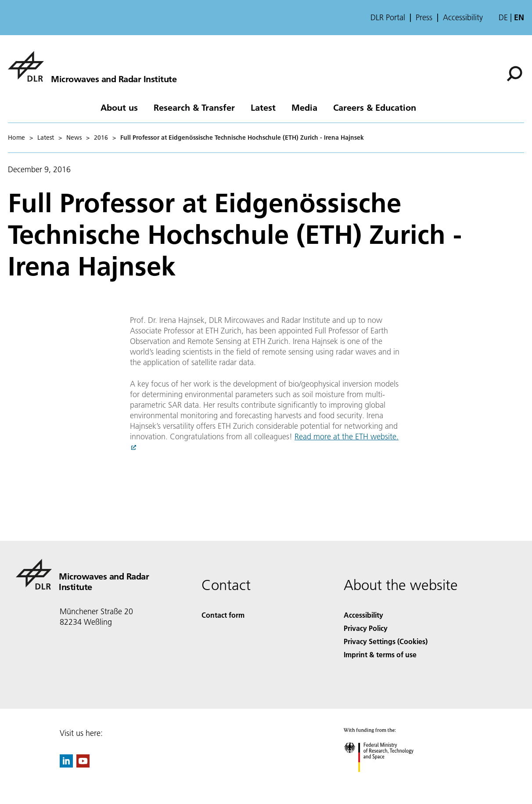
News (74, 138)
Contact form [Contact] (223, 615)
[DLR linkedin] (66, 765)
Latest (263, 107)
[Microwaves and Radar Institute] (92, 66)
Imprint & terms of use (380, 654)
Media (304, 107)
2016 (101, 138)
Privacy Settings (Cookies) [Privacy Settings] (386, 641)
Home (16, 138)
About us (119, 107)
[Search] (514, 74)
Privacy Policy (366, 628)
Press (424, 18)
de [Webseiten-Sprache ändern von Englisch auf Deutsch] (503, 17)
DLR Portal (388, 18)
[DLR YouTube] (83, 765)
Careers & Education (375, 107)
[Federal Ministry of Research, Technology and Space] (386, 780)
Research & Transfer (194, 107)
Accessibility (463, 18)
